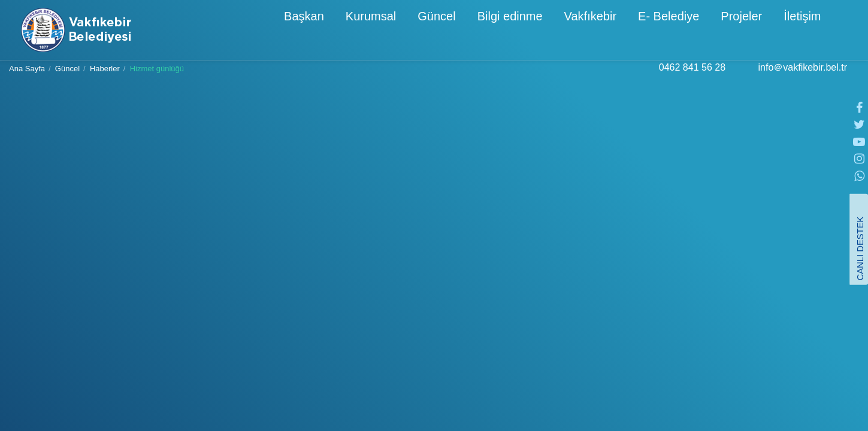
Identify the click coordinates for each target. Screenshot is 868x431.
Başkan (255, 31)
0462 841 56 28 (692, 79)
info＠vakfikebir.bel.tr (802, 79)
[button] (839, 29)
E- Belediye (620, 31)
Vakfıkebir (542, 31)
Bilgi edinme (462, 31)
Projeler (693, 31)
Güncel (388, 31)
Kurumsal (322, 31)
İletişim (754, 31)
